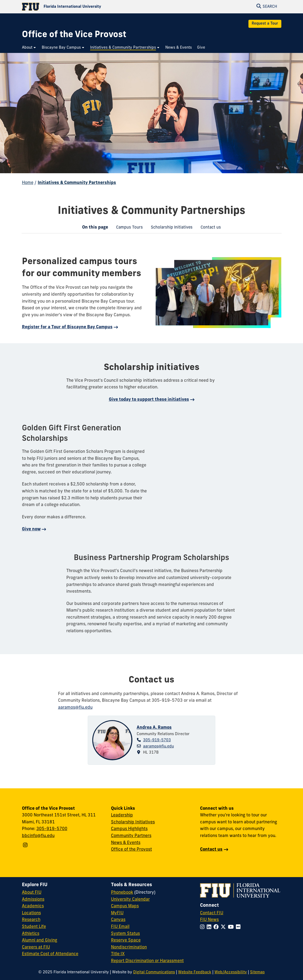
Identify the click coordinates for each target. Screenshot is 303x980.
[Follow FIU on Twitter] (224, 927)
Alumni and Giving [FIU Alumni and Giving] (40, 940)
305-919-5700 (52, 829)
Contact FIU (212, 913)
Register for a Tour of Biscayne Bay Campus (67, 327)
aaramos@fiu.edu (158, 746)
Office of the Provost (131, 850)
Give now (31, 529)
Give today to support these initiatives (149, 400)
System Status (125, 934)
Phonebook (122, 893)
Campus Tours (127, 228)
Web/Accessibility (231, 972)
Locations (31, 913)
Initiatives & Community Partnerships (77, 183)
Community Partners (131, 836)
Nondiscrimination (129, 947)
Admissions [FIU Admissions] (33, 900)
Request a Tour (265, 24)
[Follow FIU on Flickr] (239, 927)
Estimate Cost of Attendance (50, 954)
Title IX (118, 954)
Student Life (34, 927)
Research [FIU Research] (31, 920)
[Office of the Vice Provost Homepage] (74, 35)
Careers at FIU (36, 947)
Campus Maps (125, 906)
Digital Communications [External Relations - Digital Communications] (154, 972)
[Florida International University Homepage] (87, 7)
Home (28, 183)
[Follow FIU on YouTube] (232, 927)
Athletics (31, 934)
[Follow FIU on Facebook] (217, 927)
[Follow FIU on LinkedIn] (210, 927)
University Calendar (130, 900)
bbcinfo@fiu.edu (38, 836)
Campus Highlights (129, 829)
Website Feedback (195, 972)
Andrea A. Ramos (154, 728)
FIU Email (120, 927)
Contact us (209, 228)
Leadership (122, 815)
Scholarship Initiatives (170, 228)
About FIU (32, 893)
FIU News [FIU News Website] (209, 920)
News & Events (126, 843)
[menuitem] (29, 48)
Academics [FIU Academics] (33, 906)
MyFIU (117, 913)
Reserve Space (126, 940)
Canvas (118, 920)
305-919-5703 (157, 740)
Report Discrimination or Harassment (147, 961)
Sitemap (257, 972)
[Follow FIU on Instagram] (203, 927)
